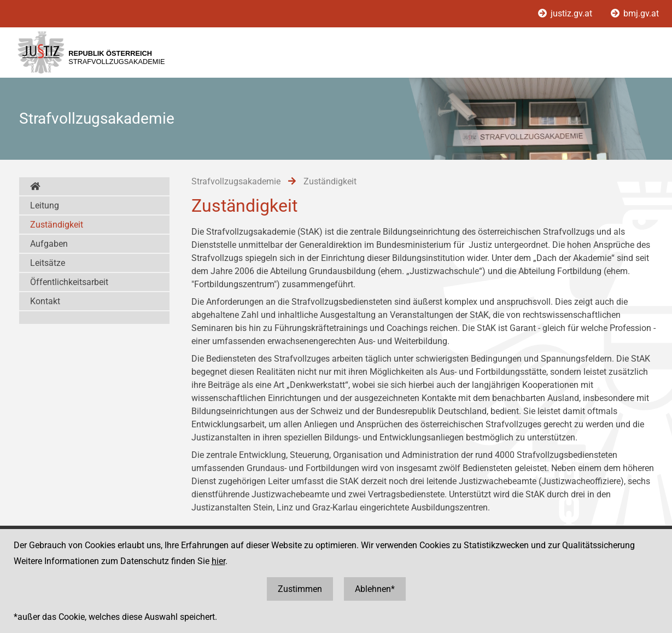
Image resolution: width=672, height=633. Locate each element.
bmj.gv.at (635, 13)
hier (218, 561)
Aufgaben (49, 244)
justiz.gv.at (566, 13)
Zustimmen (300, 589)
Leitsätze (48, 263)
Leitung (45, 205)
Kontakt (45, 301)
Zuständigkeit (57, 225)
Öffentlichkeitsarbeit (69, 282)
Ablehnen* (375, 589)
